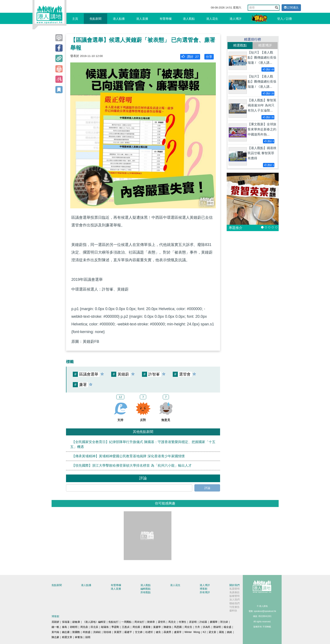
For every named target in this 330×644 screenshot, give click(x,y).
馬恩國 (178, 627)
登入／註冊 (285, 19)
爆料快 (233, 611)
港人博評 (236, 19)
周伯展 (136, 627)
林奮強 (79, 637)
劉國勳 (76, 632)
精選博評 (265, 45)
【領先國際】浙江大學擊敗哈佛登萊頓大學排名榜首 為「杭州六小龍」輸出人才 (132, 465)
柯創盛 (87, 632)
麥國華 (214, 622)
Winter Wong (192, 632)
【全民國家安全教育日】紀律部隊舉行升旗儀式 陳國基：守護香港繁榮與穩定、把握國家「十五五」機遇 (143, 444)
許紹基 (203, 622)
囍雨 (88, 637)
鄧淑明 (217, 627)
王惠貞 (126, 627)
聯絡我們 (235, 603)
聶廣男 (167, 632)
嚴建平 (128, 632)
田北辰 (94, 627)
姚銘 (229, 632)
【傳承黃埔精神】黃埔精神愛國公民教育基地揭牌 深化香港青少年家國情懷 (128, 456)
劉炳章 (151, 622)
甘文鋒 (139, 632)
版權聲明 (235, 596)
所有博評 (205, 592)
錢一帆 (55, 627)
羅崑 (222, 632)
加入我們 (235, 600)
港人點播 (119, 19)
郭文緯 (224, 622)
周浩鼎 (84, 627)
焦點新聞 (95, 19)
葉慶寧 (157, 627)
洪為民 (206, 627)
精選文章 (67, 637)
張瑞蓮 (66, 622)
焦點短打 (114, 622)
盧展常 (178, 632)
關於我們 (235, 585)
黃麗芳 (118, 632)
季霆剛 (115, 627)
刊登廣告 (235, 607)
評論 (207, 488)
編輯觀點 (146, 589)
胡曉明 (74, 627)
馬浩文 (172, 622)
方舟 (197, 627)
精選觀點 (240, 45)
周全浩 (188, 627)
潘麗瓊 (147, 627)
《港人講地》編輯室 (94, 622)
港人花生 (212, 19)
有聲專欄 (166, 19)
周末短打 (139, 622)
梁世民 (162, 622)
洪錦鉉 (97, 632)
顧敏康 (76, 622)
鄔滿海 (105, 627)
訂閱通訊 (291, 8)
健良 (158, 632)
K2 (204, 632)
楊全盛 (227, 627)
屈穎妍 (55, 622)
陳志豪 (55, 637)
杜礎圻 (149, 632)
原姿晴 (193, 622)
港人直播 (142, 19)
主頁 (75, 19)
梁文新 (212, 632)
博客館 (204, 589)
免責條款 (235, 592)
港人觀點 (189, 19)
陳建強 (167, 627)
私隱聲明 (235, 589)
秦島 (65, 627)
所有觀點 (146, 592)
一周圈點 (126, 622)
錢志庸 (66, 632)
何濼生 (183, 622)
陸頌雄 (107, 632)
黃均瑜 (55, 632)
